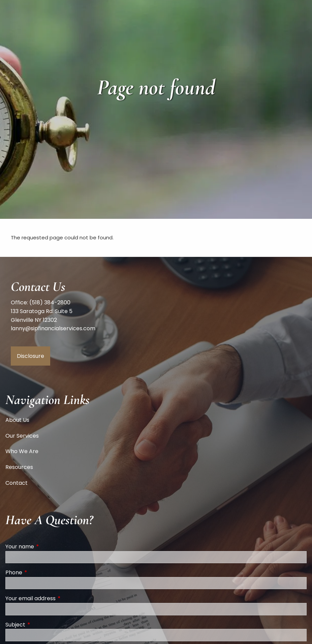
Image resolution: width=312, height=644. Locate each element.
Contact (17, 483)
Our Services (22, 436)
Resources (19, 467)
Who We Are (22, 451)
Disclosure (30, 356)
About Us (17, 420)
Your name (47, 547)
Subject (42, 625)
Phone (41, 572)
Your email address (57, 598)
